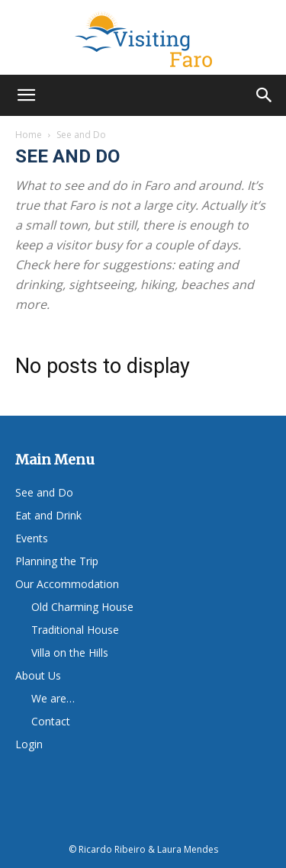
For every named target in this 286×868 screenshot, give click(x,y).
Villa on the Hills (70, 653)
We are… (53, 698)
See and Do (44, 492)
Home (29, 135)
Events (32, 538)
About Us (38, 675)
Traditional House (75, 630)
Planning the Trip (57, 561)
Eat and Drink (48, 515)
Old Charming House (82, 607)
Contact (51, 721)
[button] (26, 95)
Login (29, 744)
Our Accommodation (67, 584)
